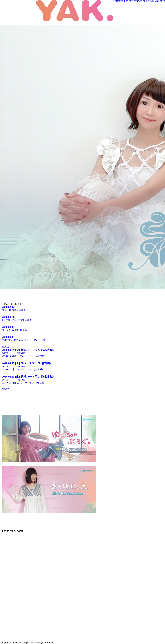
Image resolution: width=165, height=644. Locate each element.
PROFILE (130, 1)
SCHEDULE (119, 1)
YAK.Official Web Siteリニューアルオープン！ (82, 338)
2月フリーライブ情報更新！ (82, 318)
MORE (5, 347)
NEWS (6, 304)
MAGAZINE (159, 1)
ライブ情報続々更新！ (82, 309)
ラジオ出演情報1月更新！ (82, 328)
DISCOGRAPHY (144, 1)
